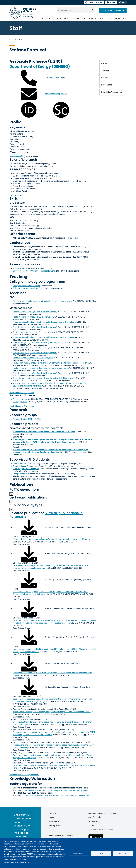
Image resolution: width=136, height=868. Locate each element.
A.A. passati (22, 393)
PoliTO (45, 19)
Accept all (123, 853)
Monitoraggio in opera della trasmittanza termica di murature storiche (44, 432)
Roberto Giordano (71, 795)
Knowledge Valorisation (32, 779)
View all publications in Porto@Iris (46, 515)
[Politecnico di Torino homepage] (23, 13)
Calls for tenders (95, 817)
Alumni (91, 825)
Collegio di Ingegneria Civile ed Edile (28, 288)
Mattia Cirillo (43, 795)
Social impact (115, 19)
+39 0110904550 (52, 78)
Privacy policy (8, 863)
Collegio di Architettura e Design (26, 286)
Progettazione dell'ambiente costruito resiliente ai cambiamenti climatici (43, 322)
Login (112, 2)
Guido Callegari (28, 790)
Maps (51, 817)
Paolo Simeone (83, 790)
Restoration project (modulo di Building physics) (33, 317)
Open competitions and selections (103, 813)
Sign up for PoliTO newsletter (101, 830)
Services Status (93, 2)
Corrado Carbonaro (30, 795)
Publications (21, 484)
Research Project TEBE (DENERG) (27, 419)
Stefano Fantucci (42, 790)
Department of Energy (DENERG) (40, 66)
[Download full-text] (29, 527)
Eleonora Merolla (56, 790)
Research (78, 19)
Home (11, 40)
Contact (52, 813)
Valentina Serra (70, 790)
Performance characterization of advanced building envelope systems (42, 301)
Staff (16, 40)
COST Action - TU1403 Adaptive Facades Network (34, 271)
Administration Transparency (61, 836)
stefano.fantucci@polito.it (56, 94)
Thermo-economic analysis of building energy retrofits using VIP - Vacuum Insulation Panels (52, 712)
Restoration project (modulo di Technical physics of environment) (41, 368)
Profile (16, 122)
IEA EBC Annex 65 (20, 268)
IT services (93, 821)
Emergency (54, 821)
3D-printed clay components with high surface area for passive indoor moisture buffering (50, 539)
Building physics (20, 399)
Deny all (101, 853)
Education (60, 19)
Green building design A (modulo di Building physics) (35, 312)
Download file (15, 156)
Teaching (18, 276)
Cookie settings (79, 853)
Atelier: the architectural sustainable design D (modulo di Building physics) (44, 378)
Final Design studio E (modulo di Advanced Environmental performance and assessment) (50, 363)
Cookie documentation (22, 863)
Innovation (95, 19)
